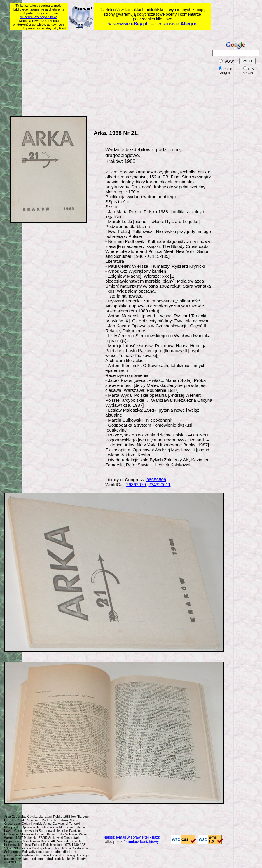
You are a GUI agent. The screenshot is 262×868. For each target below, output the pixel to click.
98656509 (156, 480)
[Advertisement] (85, 72)
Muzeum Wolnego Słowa (38, 17)
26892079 (136, 485)
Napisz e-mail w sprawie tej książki (132, 837)
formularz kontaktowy (141, 842)
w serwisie (128, 24)
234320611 (159, 485)
